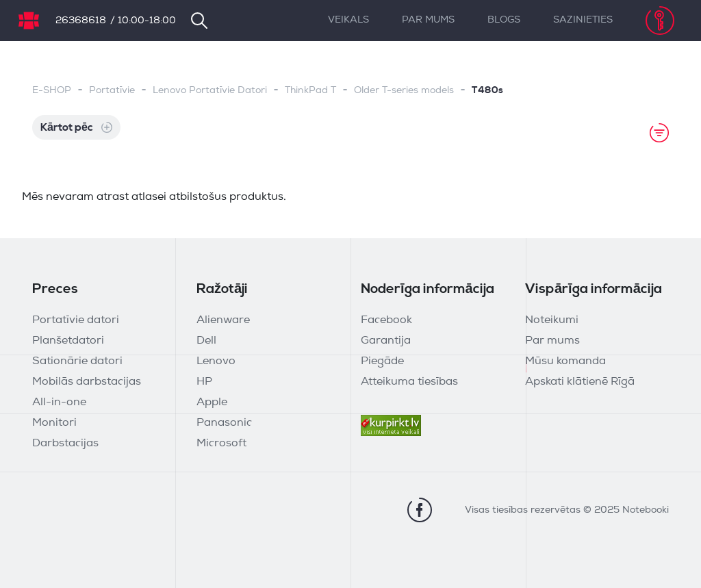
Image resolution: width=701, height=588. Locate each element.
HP (204, 382)
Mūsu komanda (565, 361)
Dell (206, 341)
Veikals (348, 20)
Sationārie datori (77, 361)
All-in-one (59, 402)
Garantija (386, 341)
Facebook (386, 320)
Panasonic (224, 423)
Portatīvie (112, 91)
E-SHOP (52, 91)
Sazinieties (583, 20)
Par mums (428, 20)
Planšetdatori (68, 341)
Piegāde (382, 361)
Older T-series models (404, 91)
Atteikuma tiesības (409, 382)
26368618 (81, 21)
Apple (212, 402)
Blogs (504, 20)
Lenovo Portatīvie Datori (210, 91)
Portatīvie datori (76, 320)
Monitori (54, 423)
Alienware (223, 320)
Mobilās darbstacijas (87, 382)
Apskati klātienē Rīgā (580, 382)
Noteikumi (552, 320)
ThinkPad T (310, 91)
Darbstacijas (65, 444)
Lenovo (216, 361)
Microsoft (221, 444)
